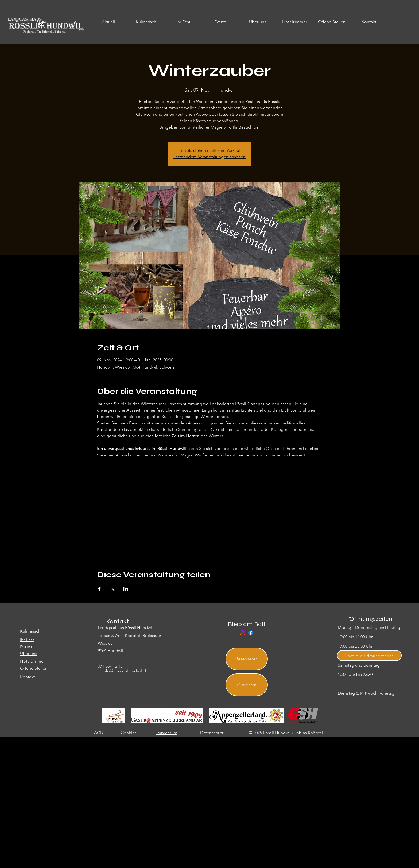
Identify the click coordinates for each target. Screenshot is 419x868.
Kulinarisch (30, 631)
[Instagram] (242, 633)
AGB (98, 733)
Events (26, 647)
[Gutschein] (247, 685)
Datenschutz (212, 733)
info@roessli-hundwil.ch (125, 671)
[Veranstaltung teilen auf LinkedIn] (126, 589)
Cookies (129, 733)
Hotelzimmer (32, 661)
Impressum (167, 733)
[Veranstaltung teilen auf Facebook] (100, 589)
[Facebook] (251, 633)
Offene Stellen (34, 668)
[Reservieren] (247, 659)
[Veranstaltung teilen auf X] (113, 589)
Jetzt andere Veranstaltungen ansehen (210, 157)
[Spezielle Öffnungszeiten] (369, 656)
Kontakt (27, 677)
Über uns (29, 654)
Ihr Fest (27, 640)
